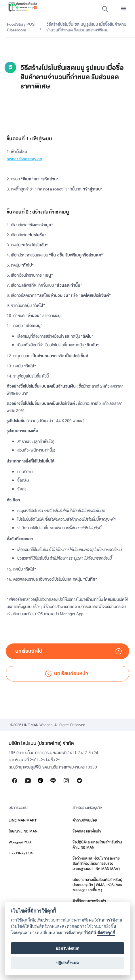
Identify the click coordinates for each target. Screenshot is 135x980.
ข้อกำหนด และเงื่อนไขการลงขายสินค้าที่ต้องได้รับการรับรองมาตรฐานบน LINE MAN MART (96, 864)
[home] (21, 7)
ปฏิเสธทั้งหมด (67, 963)
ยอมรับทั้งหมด (68, 948)
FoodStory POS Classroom (21, 27)
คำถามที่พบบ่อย (85, 820)
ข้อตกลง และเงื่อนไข (87, 831)
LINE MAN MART (23, 820)
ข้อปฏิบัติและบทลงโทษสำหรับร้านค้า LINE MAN (97, 845)
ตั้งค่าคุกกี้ (106, 933)
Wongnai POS (20, 842)
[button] (123, 9)
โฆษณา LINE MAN (23, 831)
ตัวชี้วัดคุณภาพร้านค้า (89, 901)
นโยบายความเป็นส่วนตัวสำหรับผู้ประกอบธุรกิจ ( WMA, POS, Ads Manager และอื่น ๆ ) (97, 885)
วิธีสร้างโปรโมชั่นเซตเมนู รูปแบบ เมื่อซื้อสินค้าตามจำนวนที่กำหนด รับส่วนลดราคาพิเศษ (86, 27)
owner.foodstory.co (24, 159)
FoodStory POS (21, 853)
